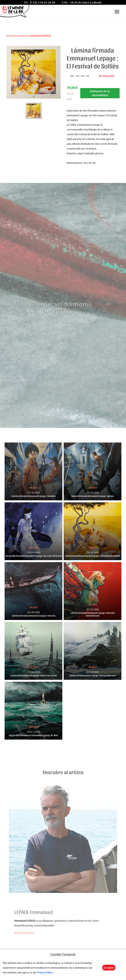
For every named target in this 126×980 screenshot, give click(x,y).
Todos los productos (29, 35)
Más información (24, 933)
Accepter (109, 968)
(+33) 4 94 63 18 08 (42, 2)
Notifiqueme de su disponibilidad (100, 93)
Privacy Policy (45, 972)
